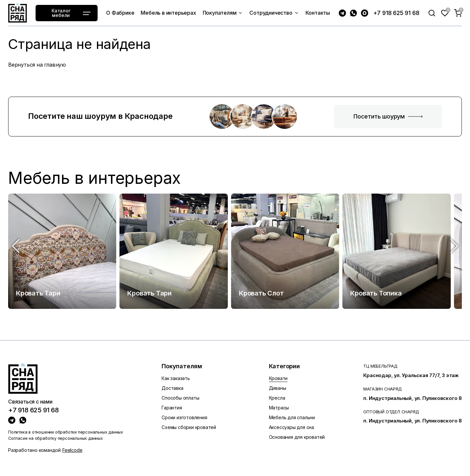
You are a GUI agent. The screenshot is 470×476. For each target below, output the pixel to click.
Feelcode (72, 450)
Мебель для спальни (292, 417)
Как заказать (176, 378)
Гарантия (172, 408)
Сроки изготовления (184, 417)
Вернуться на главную (37, 65)
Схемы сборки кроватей (189, 427)
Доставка (172, 388)
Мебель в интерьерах (94, 178)
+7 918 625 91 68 (396, 13)
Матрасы (279, 408)
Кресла (277, 398)
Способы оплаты (180, 398)
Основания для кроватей (297, 437)
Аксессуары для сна (291, 427)
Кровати (278, 378)
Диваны (278, 388)
